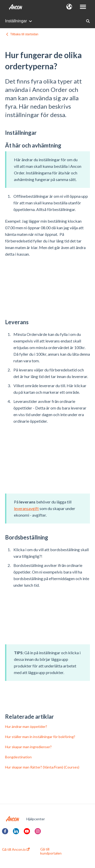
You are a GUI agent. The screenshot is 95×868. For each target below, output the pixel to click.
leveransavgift (26, 508)
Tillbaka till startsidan (24, 34)
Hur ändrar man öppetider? (26, 726)
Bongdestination (18, 757)
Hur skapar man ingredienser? (28, 747)
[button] (69, 7)
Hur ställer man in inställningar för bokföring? (40, 737)
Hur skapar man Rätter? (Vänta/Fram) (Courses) (42, 767)
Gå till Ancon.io (16, 849)
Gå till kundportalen (51, 851)
